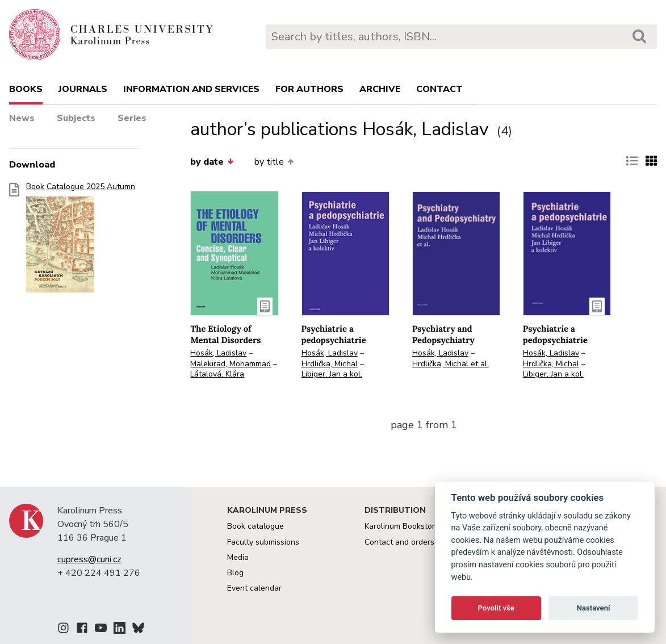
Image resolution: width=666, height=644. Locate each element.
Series (132, 118)
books (26, 89)
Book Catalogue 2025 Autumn (81, 241)
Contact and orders (399, 542)
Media (238, 557)
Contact (439, 89)
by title (274, 162)
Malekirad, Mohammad (231, 364)
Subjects (76, 118)
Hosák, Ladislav (218, 353)
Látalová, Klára (217, 374)
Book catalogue (255, 526)
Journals (83, 89)
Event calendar (254, 588)
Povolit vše (496, 608)
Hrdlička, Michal (330, 364)
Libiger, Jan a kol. (332, 374)
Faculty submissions (263, 542)
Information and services (191, 89)
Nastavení (594, 608)
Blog (235, 573)
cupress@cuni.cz (89, 559)
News (22, 118)
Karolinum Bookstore (402, 526)
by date (212, 162)
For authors (309, 89)
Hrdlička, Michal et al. (451, 364)
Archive (380, 89)
